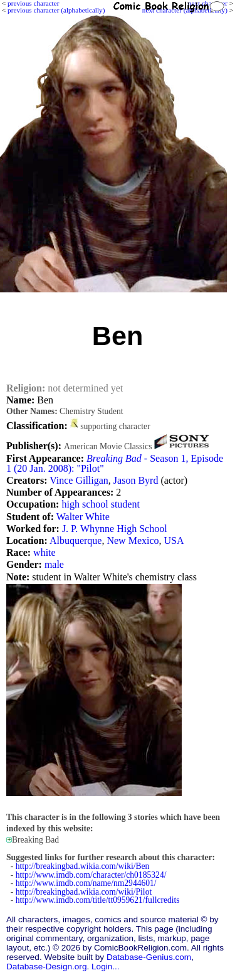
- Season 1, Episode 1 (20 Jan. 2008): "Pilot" (115, 463)
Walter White (83, 517)
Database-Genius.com (149, 957)
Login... (106, 967)
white (44, 552)
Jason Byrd (136, 480)
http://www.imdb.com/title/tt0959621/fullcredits (98, 900)
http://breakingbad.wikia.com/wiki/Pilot (84, 892)
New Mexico (133, 541)
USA (174, 541)
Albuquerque (76, 541)
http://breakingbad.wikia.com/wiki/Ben (83, 866)
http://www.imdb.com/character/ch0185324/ (91, 875)
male (54, 564)
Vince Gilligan (79, 480)
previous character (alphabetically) (56, 10)
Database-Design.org (46, 967)
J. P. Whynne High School (115, 529)
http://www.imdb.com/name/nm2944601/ (86, 883)
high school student (100, 504)
